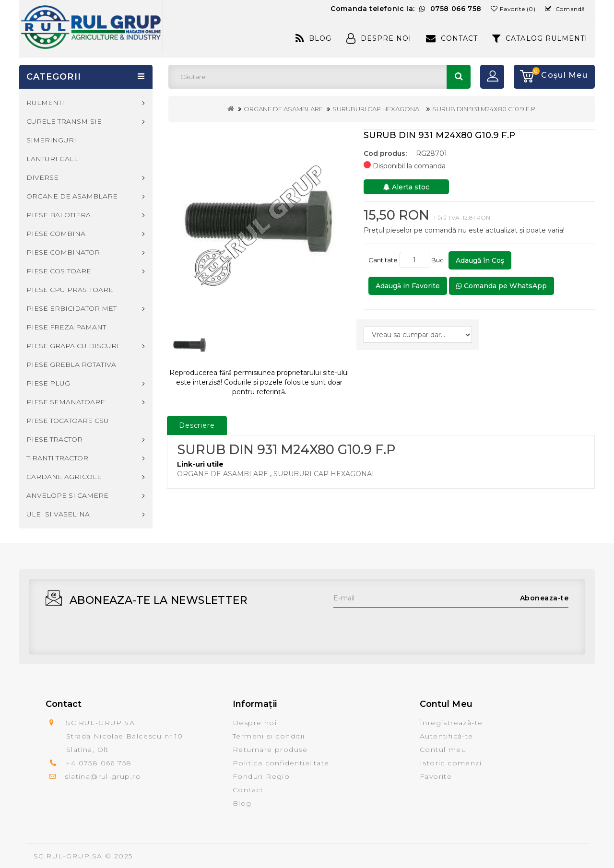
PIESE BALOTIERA (59, 215)
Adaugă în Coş (480, 260)
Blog (313, 38)
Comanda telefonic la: (406, 9)
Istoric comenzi (451, 763)
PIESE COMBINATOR (63, 252)
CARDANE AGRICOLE (64, 477)
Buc (439, 260)
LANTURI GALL (52, 159)
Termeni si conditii (269, 736)
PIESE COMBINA (56, 234)
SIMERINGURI (51, 140)
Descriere (197, 425)
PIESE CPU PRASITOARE (70, 290)
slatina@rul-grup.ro (103, 776)
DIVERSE (42, 177)
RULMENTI (45, 103)
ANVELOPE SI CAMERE (67, 495)
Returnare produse (270, 750)
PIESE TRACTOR (54, 439)
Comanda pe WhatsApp (502, 286)
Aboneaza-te (544, 598)
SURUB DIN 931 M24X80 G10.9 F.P (484, 109)
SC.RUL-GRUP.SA (68, 856)
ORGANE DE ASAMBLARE (283, 109)
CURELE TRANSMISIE (64, 121)
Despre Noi (379, 38)
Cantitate (383, 260)
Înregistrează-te (451, 723)
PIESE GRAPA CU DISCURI (73, 346)
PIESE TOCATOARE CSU (68, 421)
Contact (452, 38)
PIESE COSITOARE (59, 271)
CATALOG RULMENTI (540, 38)
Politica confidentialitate (281, 763)
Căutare (459, 77)
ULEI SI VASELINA (58, 514)
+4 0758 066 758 (99, 763)
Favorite (436, 776)
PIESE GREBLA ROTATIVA (71, 364)
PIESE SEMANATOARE (66, 402)
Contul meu (443, 750)
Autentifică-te (447, 736)
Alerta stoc (406, 187)
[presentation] (406, 626)
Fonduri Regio (261, 776)
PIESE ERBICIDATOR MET (71, 308)
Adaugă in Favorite (408, 286)
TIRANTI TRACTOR (57, 458)
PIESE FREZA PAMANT (66, 327)
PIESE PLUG (48, 383)
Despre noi (255, 723)
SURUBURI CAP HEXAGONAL (378, 109)
